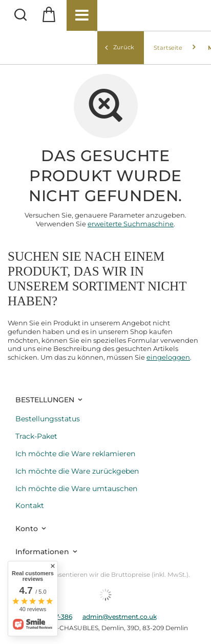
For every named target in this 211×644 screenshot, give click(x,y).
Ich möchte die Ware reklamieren (75, 454)
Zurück (120, 47)
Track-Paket (36, 436)
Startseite (168, 48)
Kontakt (30, 506)
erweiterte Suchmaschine (131, 224)
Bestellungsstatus (48, 419)
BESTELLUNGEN (45, 400)
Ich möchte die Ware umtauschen (76, 489)
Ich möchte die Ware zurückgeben (77, 471)
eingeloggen (168, 357)
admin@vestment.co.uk (120, 617)
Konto (27, 529)
